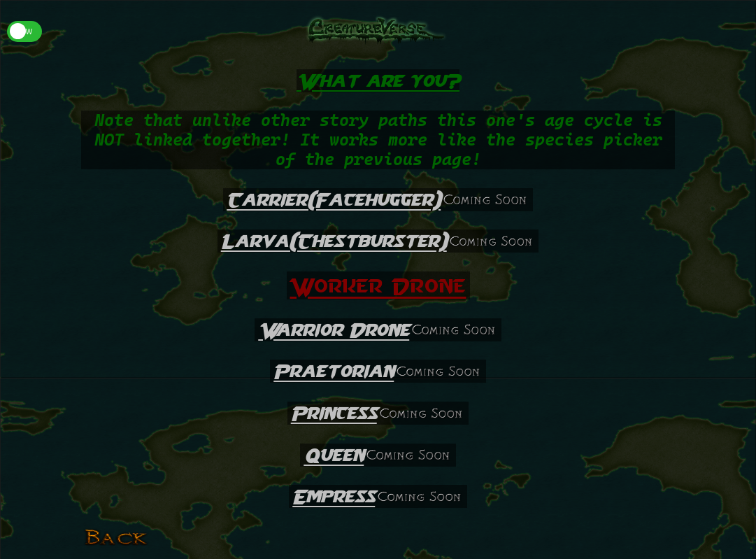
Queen (334, 455)
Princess (334, 413)
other (285, 120)
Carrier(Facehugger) (334, 200)
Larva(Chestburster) (334, 241)
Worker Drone (378, 285)
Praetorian (334, 371)
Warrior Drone (334, 330)
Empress (334, 496)
